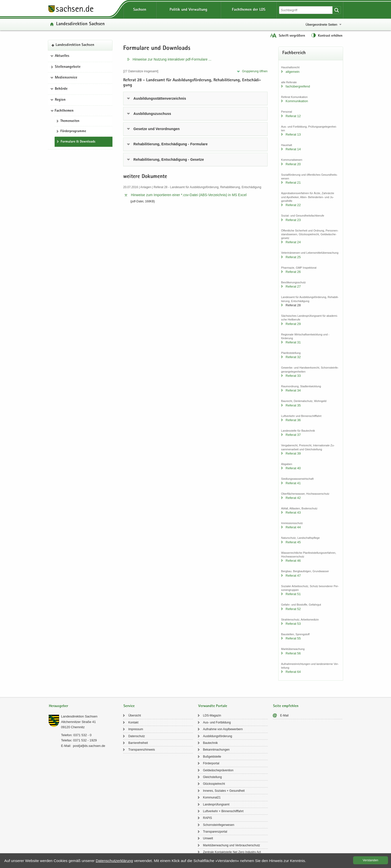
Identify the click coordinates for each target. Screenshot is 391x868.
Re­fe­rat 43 (293, 513)
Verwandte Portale (213, 706)
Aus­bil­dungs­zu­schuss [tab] (152, 114)
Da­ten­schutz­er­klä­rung (114, 861)
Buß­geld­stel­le (212, 757)
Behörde (61, 89)
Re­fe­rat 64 (293, 672)
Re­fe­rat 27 (293, 286)
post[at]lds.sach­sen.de (89, 746)
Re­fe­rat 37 (293, 435)
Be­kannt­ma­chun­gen (216, 750)
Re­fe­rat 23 (293, 220)
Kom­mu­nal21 (212, 797)
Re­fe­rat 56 (293, 653)
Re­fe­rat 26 (293, 272)
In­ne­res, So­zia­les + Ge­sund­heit (224, 791)
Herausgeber (58, 706)
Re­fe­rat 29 (293, 324)
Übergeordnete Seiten (321, 25)
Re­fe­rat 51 (293, 594)
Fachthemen (64, 111)
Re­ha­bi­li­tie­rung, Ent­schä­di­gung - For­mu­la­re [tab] (171, 144)
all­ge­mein (293, 72)
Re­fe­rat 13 (293, 134)
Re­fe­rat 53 (293, 624)
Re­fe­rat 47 (293, 576)
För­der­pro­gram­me (73, 131)
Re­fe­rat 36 (293, 420)
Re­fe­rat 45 (293, 542)
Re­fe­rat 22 (293, 205)
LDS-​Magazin (212, 715)
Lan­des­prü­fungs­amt (216, 804)
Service (129, 706)
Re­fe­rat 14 (293, 149)
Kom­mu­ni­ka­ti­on (297, 101)
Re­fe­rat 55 (293, 638)
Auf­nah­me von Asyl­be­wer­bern (223, 729)
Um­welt (208, 838)
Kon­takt (133, 722)
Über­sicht (135, 715)
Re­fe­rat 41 (293, 483)
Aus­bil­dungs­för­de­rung (218, 736)
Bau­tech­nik (210, 743)
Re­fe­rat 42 (293, 498)
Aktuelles (62, 56)
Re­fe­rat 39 (293, 453)
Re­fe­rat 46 (293, 561)
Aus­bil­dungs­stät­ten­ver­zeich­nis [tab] (160, 98)
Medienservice (66, 78)
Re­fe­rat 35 (293, 405)
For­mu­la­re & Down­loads (78, 142)
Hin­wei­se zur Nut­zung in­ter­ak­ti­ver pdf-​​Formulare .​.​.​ (172, 59)
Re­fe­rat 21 (293, 183)
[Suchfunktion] (306, 10)
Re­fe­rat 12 (293, 116)
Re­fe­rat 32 (293, 357)
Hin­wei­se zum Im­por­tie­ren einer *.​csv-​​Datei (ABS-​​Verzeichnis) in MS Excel (189, 195)
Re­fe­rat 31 (293, 342)
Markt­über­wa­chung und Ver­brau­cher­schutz (232, 845)
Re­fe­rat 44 (293, 527)
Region (60, 100)
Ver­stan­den (371, 860)
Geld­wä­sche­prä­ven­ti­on (218, 770)
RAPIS (207, 818)
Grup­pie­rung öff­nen (255, 71)
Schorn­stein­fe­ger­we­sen (219, 825)
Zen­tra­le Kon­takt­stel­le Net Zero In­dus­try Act (232, 852)
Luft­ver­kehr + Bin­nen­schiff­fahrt (223, 811)
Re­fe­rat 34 (293, 390)
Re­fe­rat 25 (293, 257)
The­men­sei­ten (70, 121)
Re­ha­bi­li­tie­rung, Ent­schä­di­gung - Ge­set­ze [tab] (169, 159)
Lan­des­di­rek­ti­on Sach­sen (80, 24)
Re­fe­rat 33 (293, 376)
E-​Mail (284, 715)
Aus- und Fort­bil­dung (217, 722)
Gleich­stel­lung (212, 777)
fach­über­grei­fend (298, 86)
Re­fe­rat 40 (293, 468)
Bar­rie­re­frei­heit (138, 743)
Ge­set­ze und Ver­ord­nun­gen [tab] (156, 129)
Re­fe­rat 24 (293, 242)
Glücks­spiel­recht (214, 784)
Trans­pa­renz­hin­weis (142, 750)
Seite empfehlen (286, 706)
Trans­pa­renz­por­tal (215, 832)
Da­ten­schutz (137, 736)
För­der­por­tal (211, 763)
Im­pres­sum (136, 729)
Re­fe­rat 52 (293, 609)
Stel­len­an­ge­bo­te (68, 67)
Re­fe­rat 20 (293, 164)
